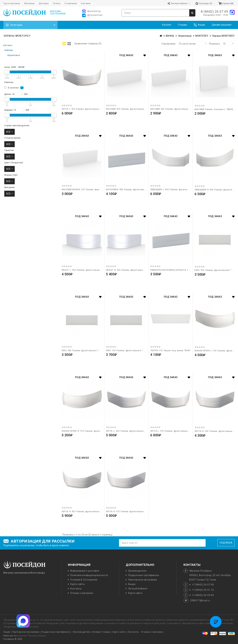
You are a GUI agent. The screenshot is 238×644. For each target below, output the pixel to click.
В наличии (14, 88)
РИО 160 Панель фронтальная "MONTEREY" (87, 351)
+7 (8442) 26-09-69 (203, 595)
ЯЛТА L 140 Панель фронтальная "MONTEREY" (133, 431)
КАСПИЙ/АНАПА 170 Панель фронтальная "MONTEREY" (94, 190)
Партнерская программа (143, 580)
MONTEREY (202, 36)
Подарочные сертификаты (144, 575)
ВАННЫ (170, 36)
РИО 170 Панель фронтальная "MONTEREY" (131, 351)
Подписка (226, 543)
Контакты (76, 589)
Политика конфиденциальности (89, 575)
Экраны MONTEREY (223, 36)
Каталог (167, 25)
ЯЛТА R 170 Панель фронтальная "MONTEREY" (133, 512)
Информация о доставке (85, 571)
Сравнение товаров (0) (88, 44)
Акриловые (185, 36)
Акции (199, 25)
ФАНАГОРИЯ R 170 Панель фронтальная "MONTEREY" (93, 431)
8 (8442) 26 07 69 (214, 12)
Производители (137, 571)
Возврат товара (101, 632)
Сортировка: (169, 44)
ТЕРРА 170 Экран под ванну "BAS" (170, 351)
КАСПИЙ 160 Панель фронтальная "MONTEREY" (178, 109)
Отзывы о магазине (82, 593)
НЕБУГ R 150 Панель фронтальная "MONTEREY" (134, 270)
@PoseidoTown (92, 15)
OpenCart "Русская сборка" (32, 636)
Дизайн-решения (222, 25)
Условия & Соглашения (84, 580)
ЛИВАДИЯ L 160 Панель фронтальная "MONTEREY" (180, 190)
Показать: (210, 44)
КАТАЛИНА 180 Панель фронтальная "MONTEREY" (135, 190)
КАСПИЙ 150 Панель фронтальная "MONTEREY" (134, 109)
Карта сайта (77, 584)
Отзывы (182, 25)
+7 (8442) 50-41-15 (203, 590)
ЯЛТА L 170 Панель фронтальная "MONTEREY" (178, 431)
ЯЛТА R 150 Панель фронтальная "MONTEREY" (89, 512)
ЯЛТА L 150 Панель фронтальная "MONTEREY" (89, 109)
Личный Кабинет (138, 589)
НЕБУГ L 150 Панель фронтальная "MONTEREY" (89, 270)
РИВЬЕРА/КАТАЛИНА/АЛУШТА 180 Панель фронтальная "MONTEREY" (191, 270)
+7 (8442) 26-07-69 (203, 585)
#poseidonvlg (91, 11)
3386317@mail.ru (200, 600)
